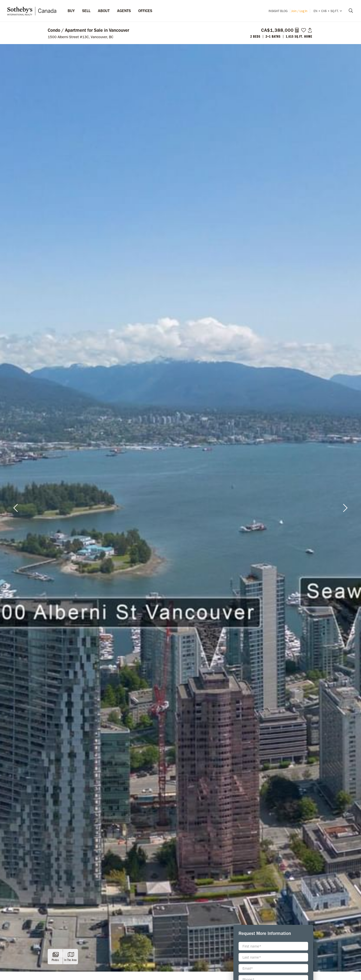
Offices (145, 11)
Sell (86, 11)
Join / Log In (299, 11)
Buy (71, 11)
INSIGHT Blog (278, 11)
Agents (124, 11)
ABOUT (104, 11)
